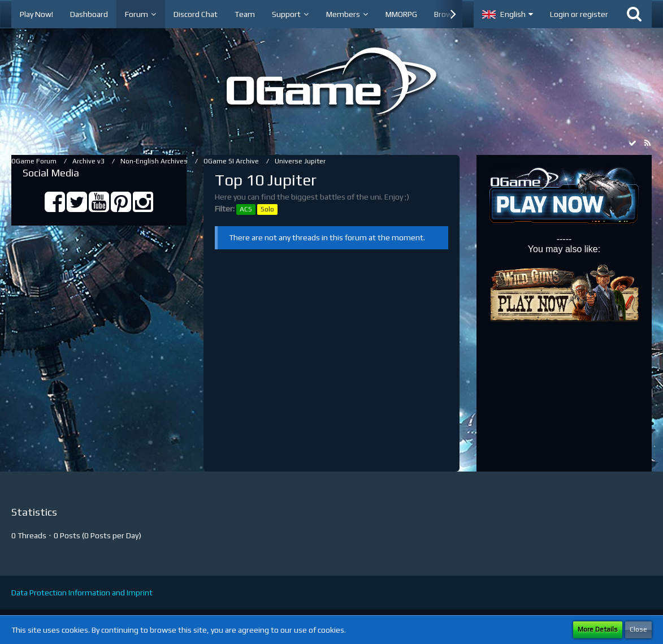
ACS (246, 209)
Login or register (579, 14)
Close (638, 629)
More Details (598, 629)
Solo (267, 209)
